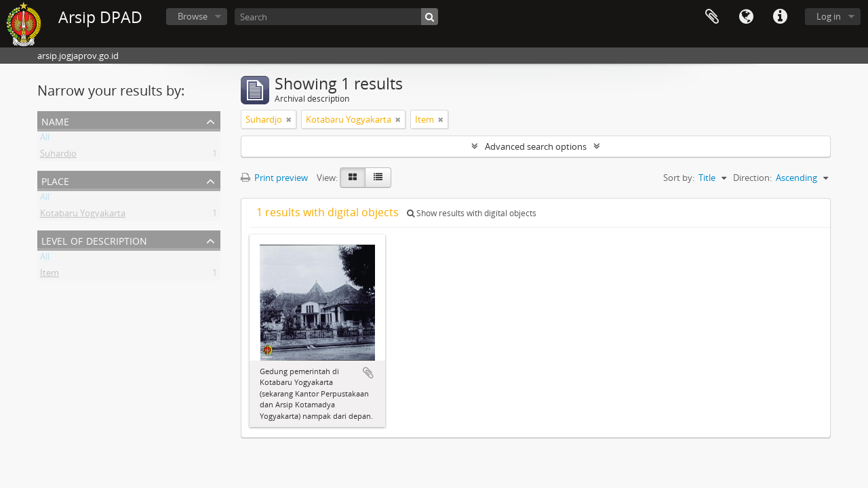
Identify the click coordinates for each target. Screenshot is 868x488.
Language (746, 17)
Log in (829, 16)
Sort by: (679, 178)
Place (55, 180)
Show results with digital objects (472, 213)
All (45, 140)
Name (55, 120)
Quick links (780, 17)
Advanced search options (536, 146)
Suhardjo (58, 156)
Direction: (752, 178)
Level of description (94, 240)
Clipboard (712, 17)
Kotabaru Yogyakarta (83, 216)
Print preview (274, 178)
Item (50, 275)
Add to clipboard (368, 373)
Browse (193, 16)
